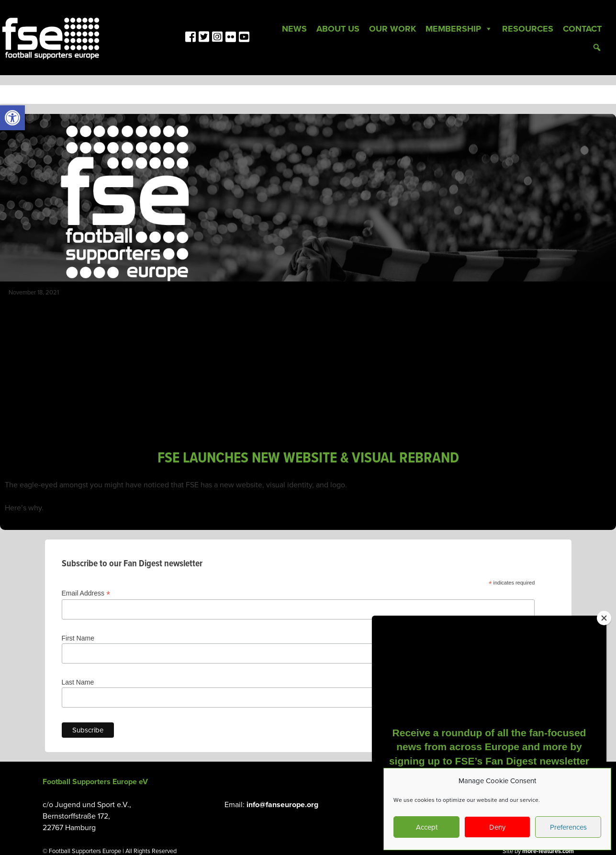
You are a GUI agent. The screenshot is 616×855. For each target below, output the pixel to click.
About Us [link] (338, 29)
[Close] (604, 618)
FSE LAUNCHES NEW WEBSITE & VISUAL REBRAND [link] (308, 458)
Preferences (568, 827)
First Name (78, 638)
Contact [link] (582, 29)
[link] (12, 118)
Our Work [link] (392, 29)
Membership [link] (459, 29)
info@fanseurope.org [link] (282, 805)
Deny (497, 827)
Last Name (78, 682)
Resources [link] (528, 29)
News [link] (294, 29)
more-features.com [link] (548, 851)
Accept (427, 827)
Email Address (86, 593)
